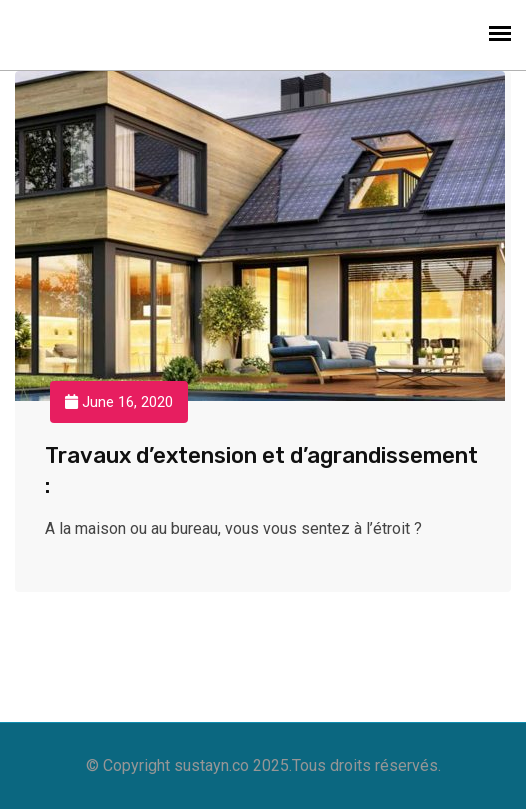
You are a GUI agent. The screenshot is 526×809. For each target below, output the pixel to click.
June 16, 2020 (119, 402)
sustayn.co (211, 765)
